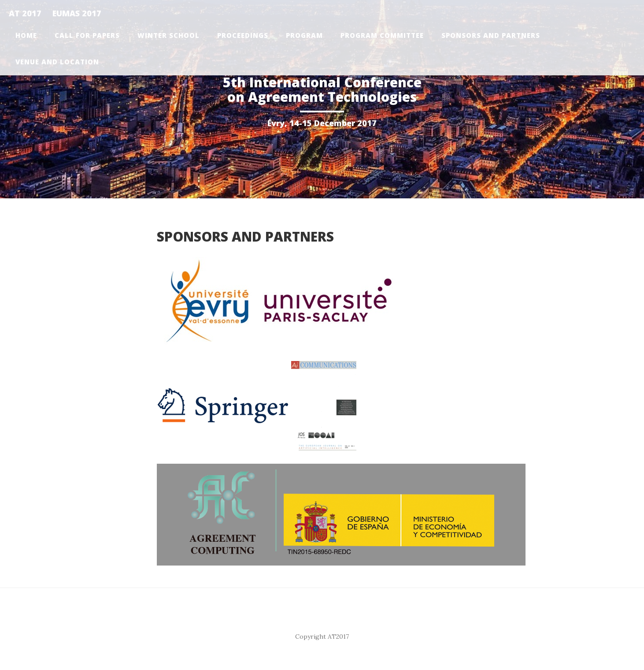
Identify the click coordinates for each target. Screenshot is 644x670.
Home (26, 35)
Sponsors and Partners (491, 35)
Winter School (168, 35)
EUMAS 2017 (77, 13)
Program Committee (382, 35)
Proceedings (243, 35)
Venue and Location (57, 62)
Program (304, 35)
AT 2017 (25, 13)
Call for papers (87, 35)
